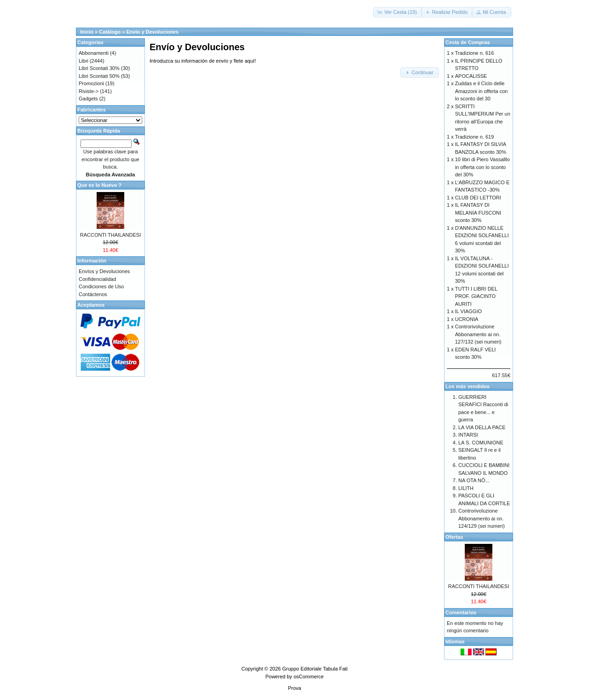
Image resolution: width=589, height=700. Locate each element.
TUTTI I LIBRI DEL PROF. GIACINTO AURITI (476, 296)
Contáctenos (93, 294)
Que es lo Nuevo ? (99, 185)
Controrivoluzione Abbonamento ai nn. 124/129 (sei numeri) (482, 518)
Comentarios (461, 612)
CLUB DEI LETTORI (478, 198)
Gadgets (88, 99)
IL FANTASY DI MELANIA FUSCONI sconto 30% (478, 213)
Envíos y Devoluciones (104, 271)
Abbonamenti (94, 53)
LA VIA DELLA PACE (482, 427)
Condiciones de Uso (101, 286)
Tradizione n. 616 (475, 53)
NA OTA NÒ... (474, 480)
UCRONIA (467, 319)
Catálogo (110, 32)
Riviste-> (89, 91)
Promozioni (91, 83)
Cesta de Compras (468, 42)
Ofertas (454, 537)
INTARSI (468, 435)
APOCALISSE (471, 76)
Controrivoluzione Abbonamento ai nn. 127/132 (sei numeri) (478, 334)
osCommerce (309, 677)
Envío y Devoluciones (152, 32)
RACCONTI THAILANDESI (110, 235)
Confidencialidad (97, 279)
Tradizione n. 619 (475, 137)
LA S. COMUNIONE (481, 443)
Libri (84, 61)
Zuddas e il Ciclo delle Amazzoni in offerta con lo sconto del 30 (482, 91)
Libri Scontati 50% (99, 76)
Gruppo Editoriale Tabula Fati (315, 669)
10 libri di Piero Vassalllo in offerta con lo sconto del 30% (482, 167)
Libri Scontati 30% (99, 68)
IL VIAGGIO (468, 311)
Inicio (87, 32)
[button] (398, 12)
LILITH (466, 488)
